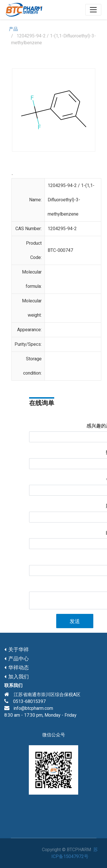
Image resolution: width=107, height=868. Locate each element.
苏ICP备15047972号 (75, 853)
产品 (13, 29)
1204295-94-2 (62, 229)
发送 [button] (75, 621)
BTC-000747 (60, 250)
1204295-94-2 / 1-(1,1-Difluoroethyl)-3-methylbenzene (71, 200)
